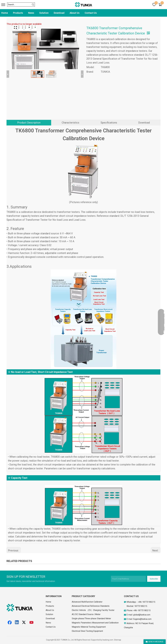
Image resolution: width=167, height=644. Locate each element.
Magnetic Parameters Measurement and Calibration (95, 623)
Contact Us (91, 13)
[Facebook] (10, 622)
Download (59, 13)
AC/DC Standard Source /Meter (86, 614)
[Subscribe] (154, 579)
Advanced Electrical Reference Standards (91, 606)
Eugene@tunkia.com (142, 619)
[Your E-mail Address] (128, 579)
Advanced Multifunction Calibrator (87, 602)
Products (18, 13)
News (31, 13)
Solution (44, 13)
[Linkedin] (17, 622)
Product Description (29, 123)
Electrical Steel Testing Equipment (87, 631)
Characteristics (70, 123)
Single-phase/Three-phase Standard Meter (91, 619)
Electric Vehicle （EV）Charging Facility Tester (93, 610)
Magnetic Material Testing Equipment (89, 627)
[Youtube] (32, 622)
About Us (75, 13)
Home (5, 13)
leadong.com (108, 640)
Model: (90, 67)
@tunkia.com (145, 615)
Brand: (90, 72)
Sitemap (118, 640)
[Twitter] (24, 622)
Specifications (109, 123)
